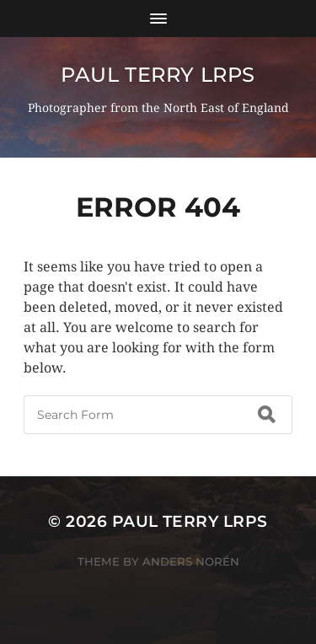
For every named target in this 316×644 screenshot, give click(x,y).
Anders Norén (191, 561)
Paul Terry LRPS (158, 75)
